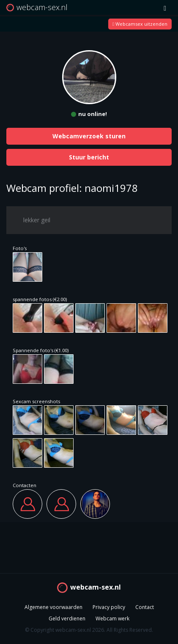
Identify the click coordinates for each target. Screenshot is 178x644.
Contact (145, 607)
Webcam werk (112, 618)
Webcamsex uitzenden (140, 24)
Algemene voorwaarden (53, 607)
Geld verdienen (67, 618)
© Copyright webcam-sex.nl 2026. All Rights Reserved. (89, 630)
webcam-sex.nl (96, 587)
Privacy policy (109, 607)
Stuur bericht (89, 157)
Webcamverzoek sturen (89, 136)
